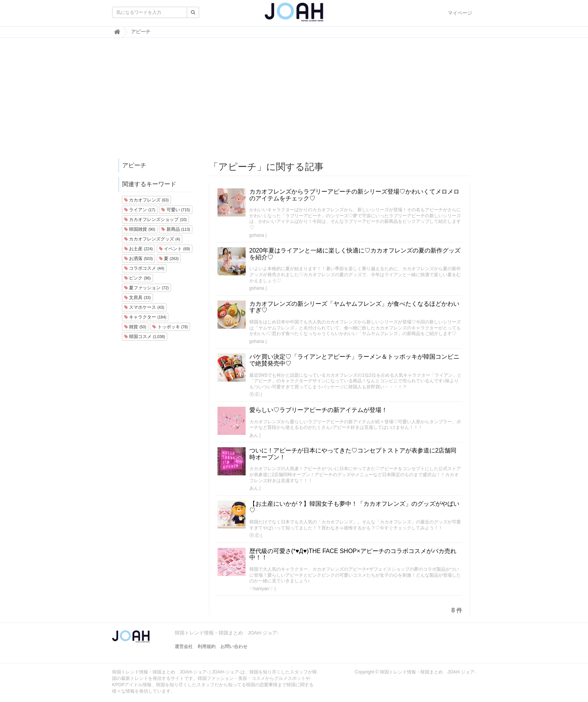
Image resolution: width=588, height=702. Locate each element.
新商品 (175, 229)
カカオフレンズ (146, 200)
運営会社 (184, 646)
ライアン (140, 210)
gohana (257, 235)
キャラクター (145, 317)
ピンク (137, 278)
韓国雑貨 (140, 229)
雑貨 (135, 327)
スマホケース (144, 307)
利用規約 (207, 646)
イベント (175, 249)
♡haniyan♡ (261, 589)
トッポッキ (170, 327)
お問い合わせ (234, 646)
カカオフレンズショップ (155, 219)
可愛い (175, 210)
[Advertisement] (294, 102)
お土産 (138, 249)
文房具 (137, 298)
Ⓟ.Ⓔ (254, 394)
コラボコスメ (144, 268)
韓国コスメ (145, 337)
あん (254, 435)
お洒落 (138, 259)
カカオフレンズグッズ (152, 239)
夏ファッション (146, 288)
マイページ (460, 13)
